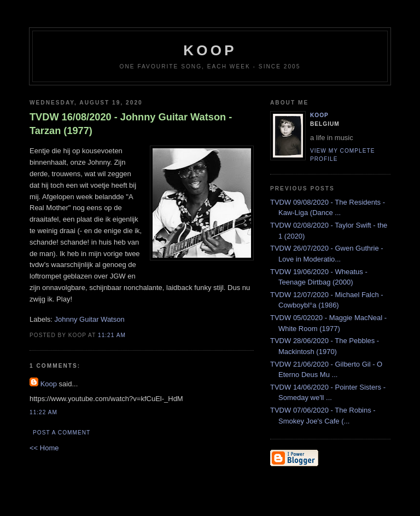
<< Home (44, 448)
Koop (49, 384)
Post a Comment (62, 433)
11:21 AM (112, 335)
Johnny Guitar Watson (90, 319)
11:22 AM (43, 412)
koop (210, 50)
